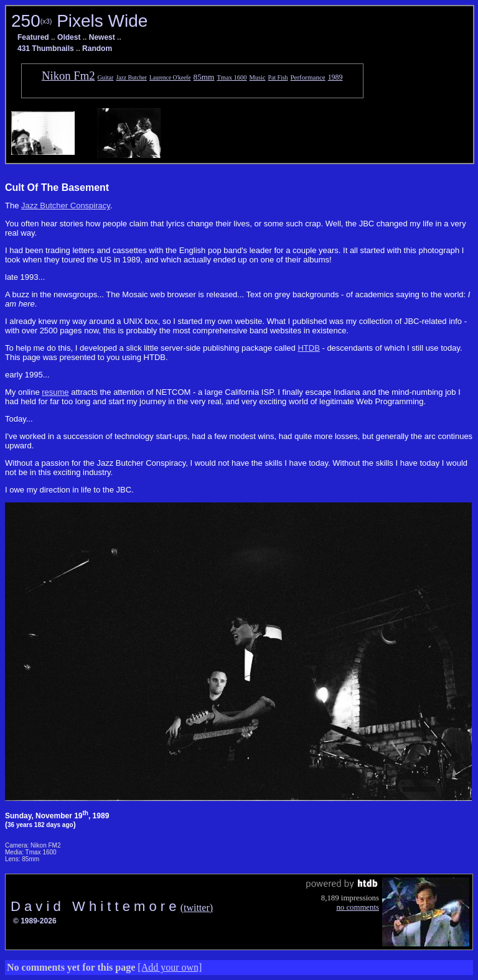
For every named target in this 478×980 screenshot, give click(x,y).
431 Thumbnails (46, 49)
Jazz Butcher (131, 77)
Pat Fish (278, 77)
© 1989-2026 (35, 921)
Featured (33, 37)
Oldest (69, 37)
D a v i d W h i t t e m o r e (96, 906)
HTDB (308, 348)
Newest (102, 37)
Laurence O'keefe (170, 78)
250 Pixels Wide (79, 21)
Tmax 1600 (232, 77)
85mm (204, 77)
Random (97, 49)
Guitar (106, 77)
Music (258, 77)
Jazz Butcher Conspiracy (66, 206)
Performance (307, 77)
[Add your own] (170, 967)
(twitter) (197, 908)
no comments (358, 907)
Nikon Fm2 (68, 76)
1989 (335, 77)
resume (55, 392)
